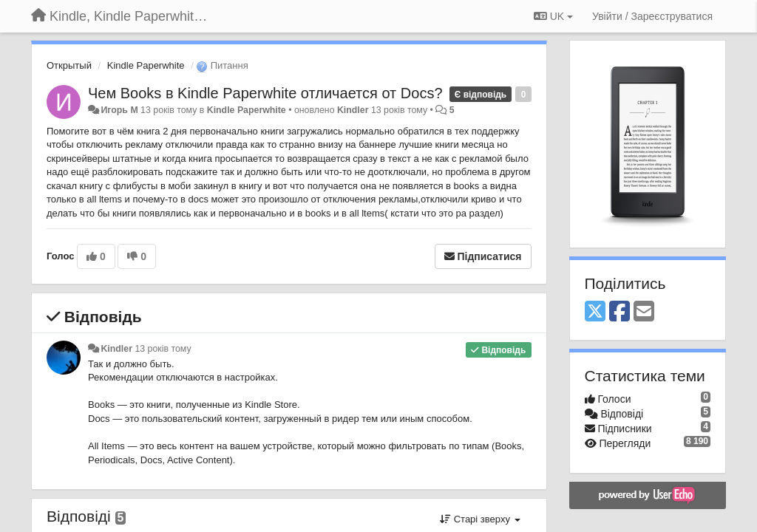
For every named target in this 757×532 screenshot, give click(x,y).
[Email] (644, 312)
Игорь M (119, 110)
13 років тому (163, 349)
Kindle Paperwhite (146, 65)
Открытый (69, 65)
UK (553, 16)
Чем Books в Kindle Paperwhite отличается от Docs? (265, 93)
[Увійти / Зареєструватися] (652, 16)
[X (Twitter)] (595, 312)
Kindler (353, 110)
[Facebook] (619, 312)
